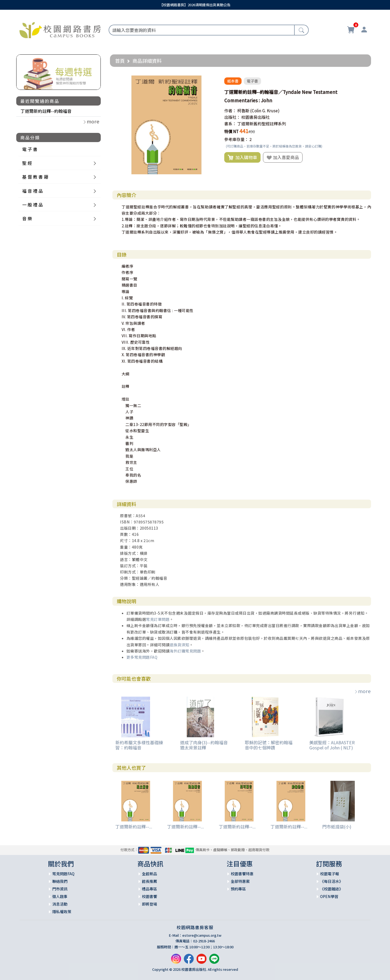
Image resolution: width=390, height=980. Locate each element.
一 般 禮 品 (32, 205)
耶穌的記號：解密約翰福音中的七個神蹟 (269, 745)
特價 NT (231, 131)
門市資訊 (60, 889)
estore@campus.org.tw (202, 935)
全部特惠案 (240, 881)
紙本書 (233, 81)
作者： (230, 111)
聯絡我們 (60, 881)
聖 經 (27, 163)
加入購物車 (242, 158)
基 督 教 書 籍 (35, 177)
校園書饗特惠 (242, 874)
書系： (230, 124)
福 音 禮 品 (32, 191)
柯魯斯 (243, 111)
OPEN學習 (329, 896)
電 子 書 (30, 149)
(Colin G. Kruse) (265, 111)
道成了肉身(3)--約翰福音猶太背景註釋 (204, 745)
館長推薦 (149, 881)
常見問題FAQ (63, 874)
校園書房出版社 (256, 117)
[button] (211, 80)
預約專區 (238, 889)
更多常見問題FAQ (142, 657)
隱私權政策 (62, 912)
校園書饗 (149, 896)
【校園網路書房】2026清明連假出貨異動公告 (195, 5)
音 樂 (27, 218)
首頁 (120, 61)
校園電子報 (330, 874)
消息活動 (60, 904)
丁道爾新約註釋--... (134, 827)
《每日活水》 (331, 881)
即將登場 (149, 904)
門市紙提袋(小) (337, 827)
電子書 (252, 81)
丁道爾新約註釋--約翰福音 (46, 111)
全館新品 (149, 874)
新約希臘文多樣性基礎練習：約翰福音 (139, 745)
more (362, 691)
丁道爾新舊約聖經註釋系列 (262, 124)
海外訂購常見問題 (185, 651)
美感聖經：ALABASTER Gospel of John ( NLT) (332, 745)
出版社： (232, 117)
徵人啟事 (60, 896)
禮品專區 (149, 889)
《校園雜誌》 (331, 889)
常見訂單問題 (158, 619)
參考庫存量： (236, 139)
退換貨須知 (179, 645)
